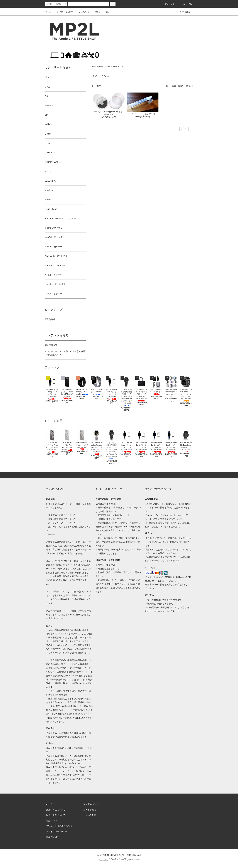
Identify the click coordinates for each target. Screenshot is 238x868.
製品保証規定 (51, 345)
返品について (53, 821)
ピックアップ (82, 12)
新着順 (189, 86)
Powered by (119, 860)
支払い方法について (56, 810)
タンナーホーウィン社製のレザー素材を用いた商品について (65, 353)
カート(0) (186, 4)
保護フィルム (119, 67)
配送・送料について (56, 815)
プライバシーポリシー (57, 831)
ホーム (48, 12)
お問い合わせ (183, 12)
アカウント (168, 4)
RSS (48, 837)
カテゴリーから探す (63, 12)
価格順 (181, 86)
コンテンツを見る (101, 12)
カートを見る (90, 810)
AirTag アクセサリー (105, 67)
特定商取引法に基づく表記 (59, 826)
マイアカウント (91, 804)
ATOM (55, 837)
